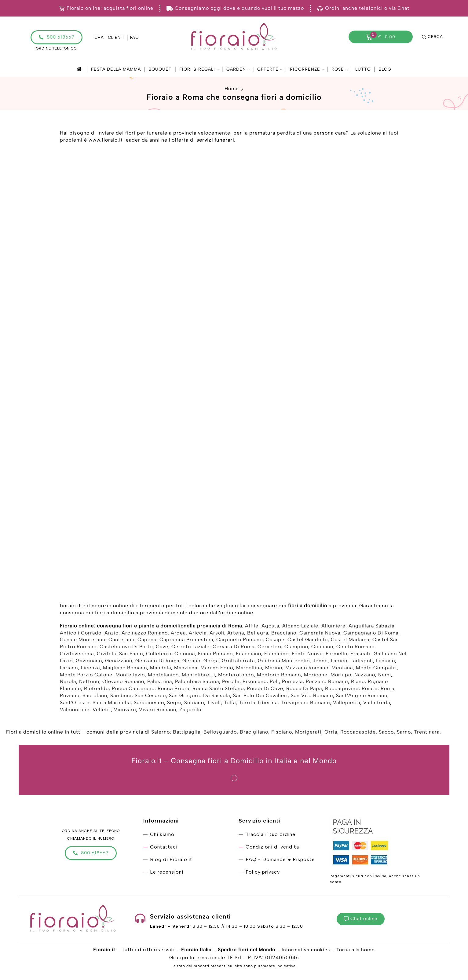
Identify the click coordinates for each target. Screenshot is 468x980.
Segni (174, 703)
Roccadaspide (358, 733)
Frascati (360, 655)
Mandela (161, 669)
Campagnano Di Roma (371, 634)
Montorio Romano (279, 676)
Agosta (270, 627)
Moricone (316, 676)
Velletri (102, 710)
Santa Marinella (112, 703)
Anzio (112, 634)
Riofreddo (96, 689)
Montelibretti (198, 676)
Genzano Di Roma (157, 662)
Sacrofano (95, 696)
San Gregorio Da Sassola (199, 696)
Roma (388, 689)
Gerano (191, 662)
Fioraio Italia (195, 950)
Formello (336, 655)
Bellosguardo (220, 733)
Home (232, 89)
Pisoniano (255, 683)
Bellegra (258, 634)
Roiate (370, 689)
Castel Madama (350, 640)
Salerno (161, 733)
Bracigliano (254, 733)
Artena (236, 634)
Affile (252, 627)
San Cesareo (150, 696)
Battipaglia (187, 733)
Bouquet (160, 69)
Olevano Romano (123, 683)
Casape (275, 640)
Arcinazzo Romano (145, 634)
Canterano (121, 640)
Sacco (386, 733)
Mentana (342, 669)
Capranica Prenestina (186, 640)
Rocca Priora (174, 689)
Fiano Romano (215, 655)
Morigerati (308, 733)
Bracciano (284, 634)
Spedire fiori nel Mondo (246, 950)
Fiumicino (276, 655)
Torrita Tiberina (258, 703)
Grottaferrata (238, 662)
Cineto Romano (355, 647)
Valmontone (75, 710)
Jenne (320, 662)
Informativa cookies (307, 950)
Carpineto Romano (239, 640)
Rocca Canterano (133, 689)
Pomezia (292, 683)
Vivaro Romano (158, 710)
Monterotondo (236, 676)
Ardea (178, 634)
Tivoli (214, 703)
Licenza (90, 669)
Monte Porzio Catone (86, 676)
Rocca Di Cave (265, 689)
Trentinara (427, 733)
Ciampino (296, 647)
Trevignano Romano (305, 703)
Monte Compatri (376, 669)
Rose (340, 69)
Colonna (185, 655)
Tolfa (230, 703)
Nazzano (365, 676)
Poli (274, 683)
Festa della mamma (116, 69)
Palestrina (160, 683)
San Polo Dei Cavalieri (260, 696)
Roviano (70, 696)
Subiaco (194, 703)
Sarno (404, 733)
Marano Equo (217, 669)
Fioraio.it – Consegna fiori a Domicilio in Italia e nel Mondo (234, 762)
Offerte (270, 69)
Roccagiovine (342, 689)
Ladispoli (362, 662)
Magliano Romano (125, 669)
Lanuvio (386, 662)
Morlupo (341, 676)
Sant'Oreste (75, 703)
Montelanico (163, 676)
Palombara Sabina (197, 683)
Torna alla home (357, 950)
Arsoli (217, 634)
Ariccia (198, 634)
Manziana (186, 669)
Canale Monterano (83, 640)
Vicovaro (125, 710)
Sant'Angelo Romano (362, 696)
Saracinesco (149, 703)
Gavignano (89, 662)
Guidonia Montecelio (284, 662)
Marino (274, 669)
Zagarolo (190, 710)
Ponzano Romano (327, 683)
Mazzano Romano (307, 669)
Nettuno (89, 683)
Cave (162, 647)
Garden (238, 69)
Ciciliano (322, 647)
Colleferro (159, 655)
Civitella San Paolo (120, 655)
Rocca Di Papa (304, 689)
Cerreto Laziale (190, 647)
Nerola (68, 683)
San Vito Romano (312, 696)
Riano (358, 683)
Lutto (363, 69)
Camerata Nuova (320, 634)
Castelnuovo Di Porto (126, 647)
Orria (331, 733)
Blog (385, 69)
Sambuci (121, 696)
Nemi (385, 676)
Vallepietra (347, 703)
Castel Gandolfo (308, 640)
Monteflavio (130, 676)
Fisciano (282, 733)
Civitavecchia (77, 655)
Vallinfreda (377, 703)
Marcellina (249, 669)
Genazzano (119, 662)
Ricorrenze (307, 69)
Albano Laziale (300, 627)
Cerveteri (269, 647)
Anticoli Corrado (81, 634)
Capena (147, 640)
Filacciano (249, 655)
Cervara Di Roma (234, 647)
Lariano (69, 669)
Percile (231, 683)
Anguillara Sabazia (371, 627)
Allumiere (333, 627)
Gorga (211, 662)
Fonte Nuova (307, 655)
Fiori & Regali (199, 69)
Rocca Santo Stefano (218, 689)
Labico (339, 662)
